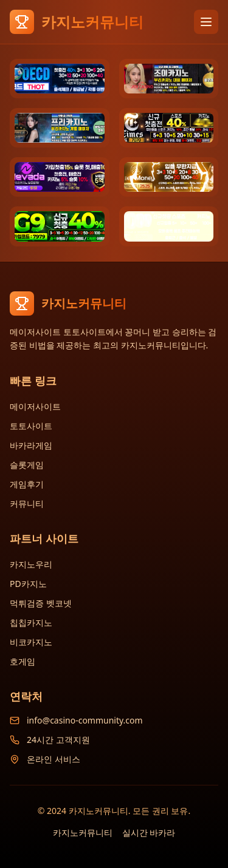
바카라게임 (31, 445)
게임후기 (27, 484)
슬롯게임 (27, 465)
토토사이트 (31, 426)
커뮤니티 (27, 504)
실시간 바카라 (149, 832)
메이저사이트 (35, 406)
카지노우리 (31, 564)
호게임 (22, 661)
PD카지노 (28, 584)
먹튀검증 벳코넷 (41, 603)
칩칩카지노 (31, 622)
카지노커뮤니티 (83, 832)
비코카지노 (31, 642)
